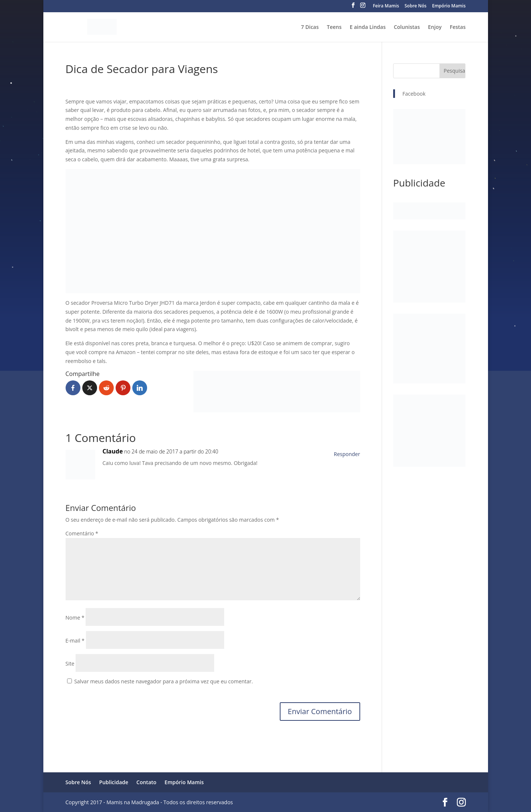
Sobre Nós (416, 6)
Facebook (414, 94)
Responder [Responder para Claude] (347, 454)
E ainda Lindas (368, 27)
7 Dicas (310, 27)
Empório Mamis (449, 6)
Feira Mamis (386, 6)
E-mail (75, 641)
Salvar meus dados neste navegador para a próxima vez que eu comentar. (163, 681)
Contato (146, 782)
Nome (75, 618)
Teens (334, 27)
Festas (458, 27)
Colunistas (407, 27)
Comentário (82, 533)
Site (70, 664)
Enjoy (435, 27)
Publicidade (114, 782)
